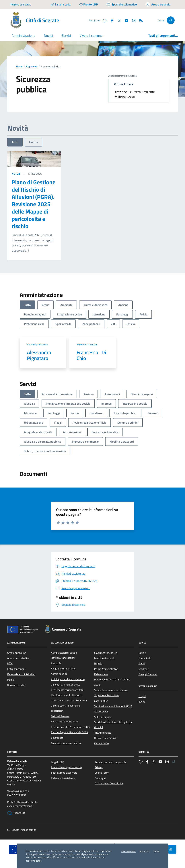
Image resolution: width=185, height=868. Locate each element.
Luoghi (142, 696)
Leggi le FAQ (58, 762)
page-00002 (101, 701)
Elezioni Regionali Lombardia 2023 (69, 732)
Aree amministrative (18, 658)
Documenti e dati (16, 685)
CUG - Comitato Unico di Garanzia (69, 701)
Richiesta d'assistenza (63, 778)
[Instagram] (132, 20)
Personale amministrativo (21, 674)
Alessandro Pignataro (40, 355)
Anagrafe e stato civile (63, 669)
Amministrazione (38, 345)
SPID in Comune (103, 717)
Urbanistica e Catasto (106, 738)
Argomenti (32, 67)
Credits (15, 830)
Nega (157, 852)
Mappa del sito (29, 830)
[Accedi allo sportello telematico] (122, 4)
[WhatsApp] (103, 20)
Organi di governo (17, 653)
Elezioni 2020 (102, 743)
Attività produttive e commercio (68, 679)
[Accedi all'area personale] (158, 4)
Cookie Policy (102, 773)
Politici (11, 680)
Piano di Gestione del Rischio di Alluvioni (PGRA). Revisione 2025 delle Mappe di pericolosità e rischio (34, 204)
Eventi (142, 702)
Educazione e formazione (64, 722)
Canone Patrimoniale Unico (66, 685)
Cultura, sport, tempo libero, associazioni (66, 708)
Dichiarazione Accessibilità (109, 783)
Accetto (145, 852)
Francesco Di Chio (91, 355)
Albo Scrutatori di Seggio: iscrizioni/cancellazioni (64, 655)
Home (19, 67)
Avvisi (142, 663)
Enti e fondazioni (16, 669)
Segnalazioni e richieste (107, 695)
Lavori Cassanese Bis (106, 653)
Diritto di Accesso (60, 716)
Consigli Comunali (148, 674)
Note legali (100, 778)
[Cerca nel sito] (171, 20)
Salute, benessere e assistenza (111, 690)
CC (9, 830)
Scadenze (144, 669)
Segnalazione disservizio (64, 773)
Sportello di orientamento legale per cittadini (113, 725)
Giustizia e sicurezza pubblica (66, 743)
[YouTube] (125, 20)
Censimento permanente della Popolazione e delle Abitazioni (67, 692)
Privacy (99, 767)
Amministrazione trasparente (111, 762)
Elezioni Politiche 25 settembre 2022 (71, 727)
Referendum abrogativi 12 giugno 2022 (112, 682)
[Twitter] (118, 20)
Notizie (34, 142)
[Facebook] (110, 20)
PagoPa (98, 663)
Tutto (15, 142)
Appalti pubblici (59, 674)
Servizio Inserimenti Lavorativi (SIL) (113, 706)
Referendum (101, 674)
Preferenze (128, 852)
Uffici (10, 663)
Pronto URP (17, 813)
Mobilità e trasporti (104, 658)
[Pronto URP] (88, 4)
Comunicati (145, 658)
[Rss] (140, 20)
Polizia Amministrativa (106, 669)
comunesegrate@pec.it (20, 806)
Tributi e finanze (103, 733)
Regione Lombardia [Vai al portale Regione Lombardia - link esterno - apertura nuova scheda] (21, 4)
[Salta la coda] (61, 4)
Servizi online (101, 711)
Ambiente (56, 663)
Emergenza (57, 738)
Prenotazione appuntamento (66, 767)
